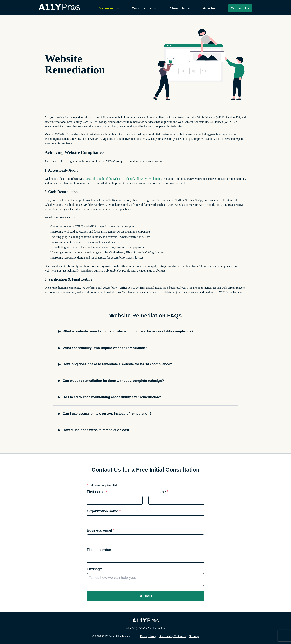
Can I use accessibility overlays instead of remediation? (107, 414)
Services (107, 8)
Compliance (142, 8)
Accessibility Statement (173, 636)
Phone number (99, 550)
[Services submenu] (118, 8)
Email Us (159, 628)
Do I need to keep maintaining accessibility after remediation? (112, 397)
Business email (101, 530)
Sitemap (194, 636)
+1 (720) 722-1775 (138, 628)
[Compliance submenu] (155, 8)
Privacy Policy (148, 636)
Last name (158, 492)
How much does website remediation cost (96, 430)
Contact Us (240, 8)
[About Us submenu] (189, 8)
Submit (146, 596)
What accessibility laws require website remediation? (105, 348)
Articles (209, 8)
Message (94, 569)
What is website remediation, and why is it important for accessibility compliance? (128, 331)
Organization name (104, 511)
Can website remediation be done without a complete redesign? (113, 381)
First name (97, 492)
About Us (177, 8)
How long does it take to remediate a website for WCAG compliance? (117, 364)
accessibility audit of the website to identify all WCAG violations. (123, 179)
